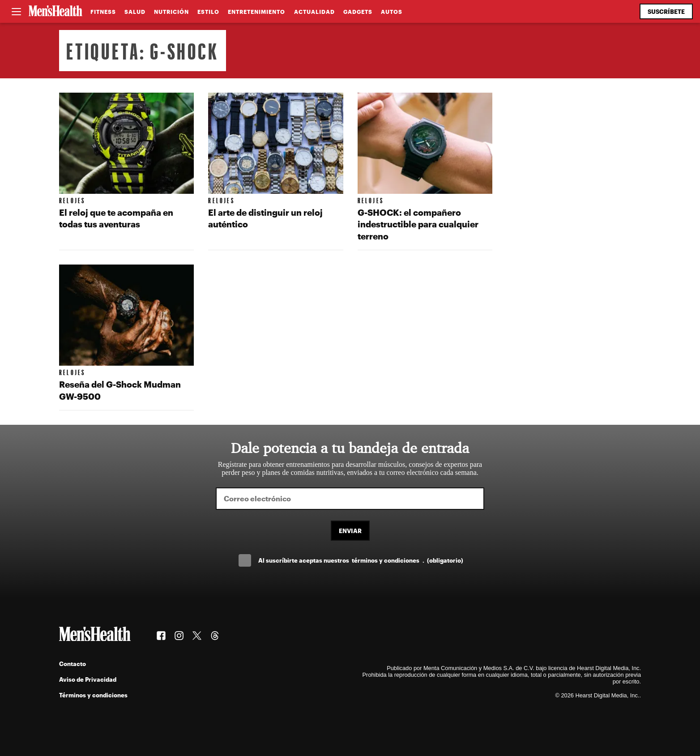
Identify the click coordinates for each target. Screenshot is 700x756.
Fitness (103, 12)
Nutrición (171, 12)
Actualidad (314, 12)
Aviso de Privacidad (88, 679)
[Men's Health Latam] (55, 12)
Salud (135, 12)
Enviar (350, 531)
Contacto (73, 664)
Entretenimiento (256, 12)
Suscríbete (666, 11)
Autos (392, 12)
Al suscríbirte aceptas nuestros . (361, 560)
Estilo (208, 12)
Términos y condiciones (93, 695)
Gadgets (358, 12)
